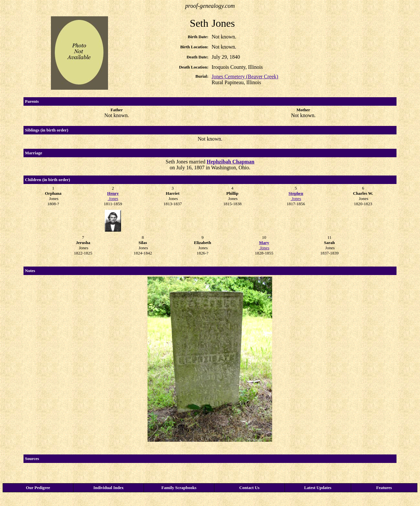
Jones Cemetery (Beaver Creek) (245, 77)
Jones (113, 196)
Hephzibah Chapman (230, 162)
